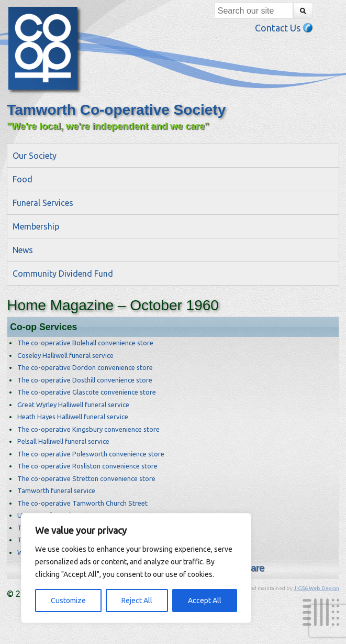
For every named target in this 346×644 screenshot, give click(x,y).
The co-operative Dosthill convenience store (85, 380)
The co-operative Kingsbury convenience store (88, 429)
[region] (136, 568)
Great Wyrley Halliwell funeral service (73, 405)
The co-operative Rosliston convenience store (87, 466)
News (23, 250)
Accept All (205, 601)
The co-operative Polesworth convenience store (91, 454)
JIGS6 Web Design (316, 588)
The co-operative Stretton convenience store (86, 478)
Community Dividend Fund (63, 274)
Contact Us (284, 28)
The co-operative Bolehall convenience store (85, 343)
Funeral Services (43, 203)
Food (23, 179)
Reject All (137, 601)
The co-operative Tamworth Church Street (82, 503)
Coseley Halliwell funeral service (65, 355)
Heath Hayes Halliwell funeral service (73, 417)
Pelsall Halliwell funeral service (63, 441)
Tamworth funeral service (56, 490)
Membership (36, 226)
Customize (68, 601)
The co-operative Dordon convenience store (85, 367)
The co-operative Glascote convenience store (87, 392)
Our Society (35, 156)
